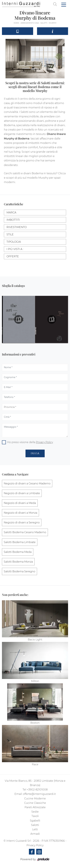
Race (35, 764)
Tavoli (35, 816)
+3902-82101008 (37, 790)
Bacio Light (35, 640)
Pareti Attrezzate (35, 807)
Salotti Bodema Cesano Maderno (25, 532)
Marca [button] (11, 213)
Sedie (35, 812)
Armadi (35, 834)
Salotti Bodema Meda (18, 552)
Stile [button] (10, 234)
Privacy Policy (44, 442)
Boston (35, 723)
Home (16, 23)
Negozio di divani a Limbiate (22, 493)
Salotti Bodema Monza (18, 562)
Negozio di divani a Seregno (22, 523)
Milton (35, 681)
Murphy (53, 23)
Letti (35, 829)
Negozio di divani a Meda (20, 503)
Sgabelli (35, 821)
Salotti (44, 23)
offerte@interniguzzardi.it (39, 794)
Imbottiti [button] (13, 220)
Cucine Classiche (35, 803)
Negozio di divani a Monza (20, 513)
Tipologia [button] (14, 242)
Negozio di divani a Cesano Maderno (27, 483)
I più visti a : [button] (15, 249)
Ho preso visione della (30, 442)
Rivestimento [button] (17, 227)
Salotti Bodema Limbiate (20, 542)
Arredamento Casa (30, 23)
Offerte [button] (13, 256)
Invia (35, 453)
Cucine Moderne (35, 799)
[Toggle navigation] (64, 4)
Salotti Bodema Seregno (19, 571)
